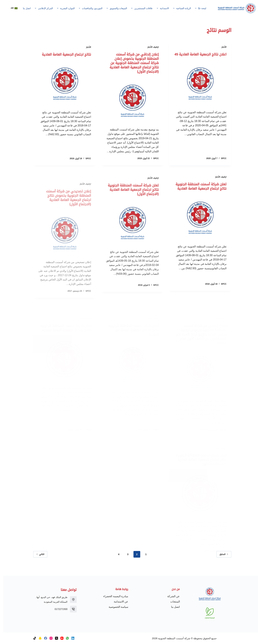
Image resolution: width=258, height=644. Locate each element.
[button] (11, 8)
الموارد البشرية (62, 8)
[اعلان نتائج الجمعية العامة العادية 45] (197, 83)
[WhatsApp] (64, 638)
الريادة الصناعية (178, 8)
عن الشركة (170, 596)
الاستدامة (159, 8)
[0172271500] (70, 609)
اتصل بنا (24, 8)
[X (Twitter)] (53, 638)
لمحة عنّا (197, 8)
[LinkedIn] (70, 638)
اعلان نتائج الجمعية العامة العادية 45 (197, 54)
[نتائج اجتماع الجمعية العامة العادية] (61, 88)
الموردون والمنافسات (87, 8)
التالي (37, 554)
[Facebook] (42, 638)
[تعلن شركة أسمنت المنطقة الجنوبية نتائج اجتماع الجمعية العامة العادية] (197, 227)
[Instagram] (48, 638)
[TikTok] (31, 638)
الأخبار (221, 47)
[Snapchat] (37, 638)
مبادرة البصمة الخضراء (112, 596)
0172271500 (58, 609)
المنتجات (172, 602)
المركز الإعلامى (40, 8)
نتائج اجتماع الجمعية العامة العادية (63, 59)
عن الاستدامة (118, 602)
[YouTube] (59, 638)
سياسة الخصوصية (115, 607)
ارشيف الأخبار (150, 48)
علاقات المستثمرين (138, 8)
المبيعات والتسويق (113, 8)
